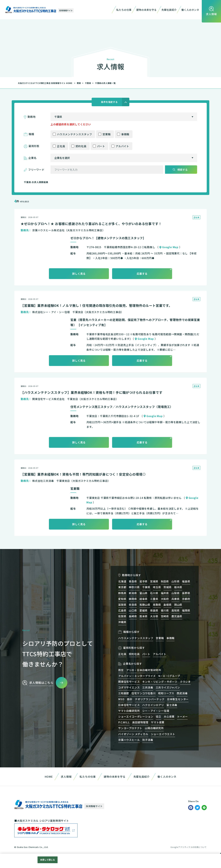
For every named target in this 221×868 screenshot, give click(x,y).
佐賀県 (122, 616)
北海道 (122, 581)
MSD (121, 699)
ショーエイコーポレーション (136, 716)
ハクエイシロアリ (153, 705)
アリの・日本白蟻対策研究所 (144, 670)
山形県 (175, 581)
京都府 (186, 599)
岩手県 (144, 581)
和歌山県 (145, 605)
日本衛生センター (178, 699)
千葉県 (88, 83)
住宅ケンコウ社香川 (144, 693)
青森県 (133, 581)
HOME (49, 777)
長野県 (186, 593)
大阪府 (165, 599)
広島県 (122, 610)
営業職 (106, 134)
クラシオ (185, 682)
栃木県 (178, 587)
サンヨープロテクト (130, 728)
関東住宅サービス (129, 682)
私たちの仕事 (124, 10)
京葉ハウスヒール (129, 740)
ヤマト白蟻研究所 (129, 711)
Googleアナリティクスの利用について (189, 847)
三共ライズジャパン (168, 687)
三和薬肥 (124, 693)
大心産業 (169, 716)
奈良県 (133, 605)
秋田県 (165, 581)
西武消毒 (182, 693)
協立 (158, 716)
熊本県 (144, 616)
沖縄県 (122, 622)
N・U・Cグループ (169, 676)
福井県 (165, 593)
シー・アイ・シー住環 (156, 711)
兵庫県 (175, 599)
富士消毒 (172, 705)
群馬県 (122, 593)
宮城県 (154, 581)
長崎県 (133, 616)
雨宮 (121, 670)
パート (101, 146)
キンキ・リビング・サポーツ (160, 682)
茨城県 (167, 587)
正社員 (61, 146)
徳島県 (154, 610)
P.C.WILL (124, 722)
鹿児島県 (177, 616)
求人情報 (66, 777)
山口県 (133, 610)
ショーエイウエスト (163, 734)
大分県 (154, 616)
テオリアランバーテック (150, 699)
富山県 (144, 593)
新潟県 (133, 593)
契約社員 (81, 146)
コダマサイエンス (129, 687)
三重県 (154, 599)
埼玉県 (157, 587)
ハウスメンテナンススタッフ (74, 134)
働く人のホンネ (190, 10)
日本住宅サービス (129, 705)
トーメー (182, 716)
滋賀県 (122, 605)
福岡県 (186, 610)
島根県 (167, 605)
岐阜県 (144, 599)
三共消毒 (148, 687)
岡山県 (178, 605)
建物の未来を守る (146, 10)
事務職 (125, 134)
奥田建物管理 (140, 722)
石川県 (154, 593)
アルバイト (122, 146)
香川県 (165, 610)
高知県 (175, 610)
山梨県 (175, 593)
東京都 (122, 587)
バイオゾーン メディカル (133, 734)
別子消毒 (148, 740)
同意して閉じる (48, 860)
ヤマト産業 (158, 722)
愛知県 (122, 599)
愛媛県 (144, 610)
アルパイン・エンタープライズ (137, 676)
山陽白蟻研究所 (154, 728)
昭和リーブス (166, 693)
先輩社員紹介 (169, 10)
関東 (79, 83)
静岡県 (133, 599)
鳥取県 (157, 605)
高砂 (130, 699)
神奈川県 (134, 587)
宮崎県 (165, 616)
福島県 (186, 581)
